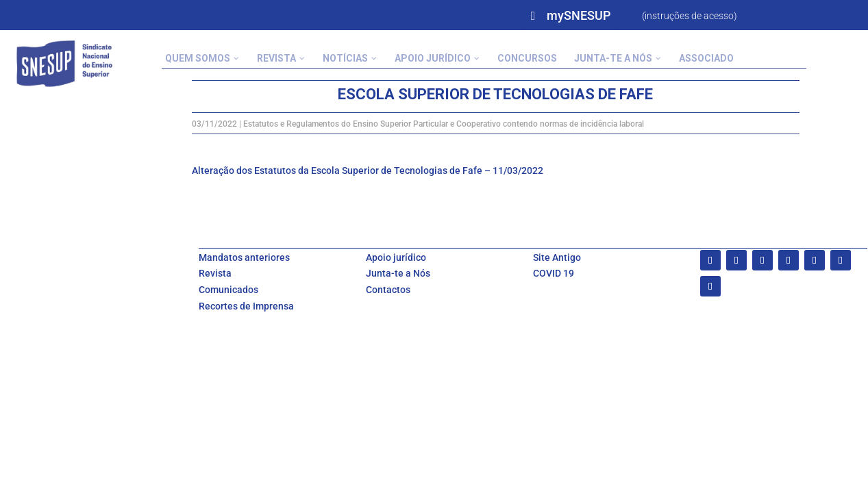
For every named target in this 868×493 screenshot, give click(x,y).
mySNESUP (579, 15)
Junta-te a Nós (398, 273)
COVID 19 (554, 273)
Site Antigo (557, 257)
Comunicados (228, 290)
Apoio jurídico (396, 257)
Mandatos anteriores (244, 257)
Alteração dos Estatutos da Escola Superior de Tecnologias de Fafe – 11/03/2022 (368, 170)
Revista (215, 273)
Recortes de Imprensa (246, 306)
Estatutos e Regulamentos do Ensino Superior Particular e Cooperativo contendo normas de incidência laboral (444, 124)
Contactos (388, 290)
